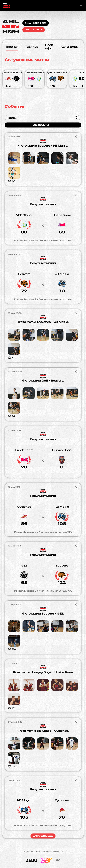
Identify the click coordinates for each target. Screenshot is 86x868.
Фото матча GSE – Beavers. (43, 381)
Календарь (69, 47)
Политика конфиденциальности (43, 851)
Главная (12, 47)
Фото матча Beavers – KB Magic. (43, 146)
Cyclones (24, 507)
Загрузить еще (43, 836)
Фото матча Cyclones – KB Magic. (43, 322)
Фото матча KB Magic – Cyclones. (43, 731)
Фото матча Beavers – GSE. (43, 614)
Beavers (24, 274)
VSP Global (24, 215)
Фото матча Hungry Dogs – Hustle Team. (43, 672)
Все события (43, 125)
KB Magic (62, 274)
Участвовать (34, 30)
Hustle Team (62, 215)
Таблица (32, 47)
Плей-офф (49, 47)
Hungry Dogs (62, 450)
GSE (24, 566)
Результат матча (43, 204)
